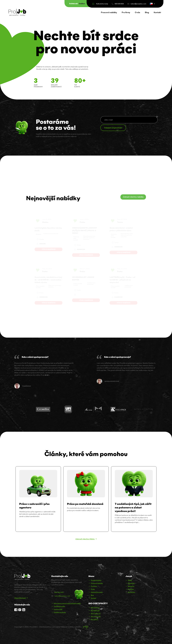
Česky (130, 580)
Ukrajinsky (132, 592)
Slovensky (131, 583)
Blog (147, 12)
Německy (131, 586)
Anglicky (131, 589)
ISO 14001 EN (96, 616)
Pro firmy (126, 12)
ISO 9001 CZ (95, 607)
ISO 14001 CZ (96, 613)
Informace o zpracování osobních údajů (67, 603)
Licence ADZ (58, 609)
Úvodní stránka (96, 580)
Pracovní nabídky (109, 12)
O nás (137, 12)
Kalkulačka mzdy (102, 4)
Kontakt (157, 12)
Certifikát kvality (59, 606)
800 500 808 (119, 4)
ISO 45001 (95, 619)
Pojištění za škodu (60, 612)
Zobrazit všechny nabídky (133, 198)
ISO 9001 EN (95, 610)
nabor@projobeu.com (138, 4)
